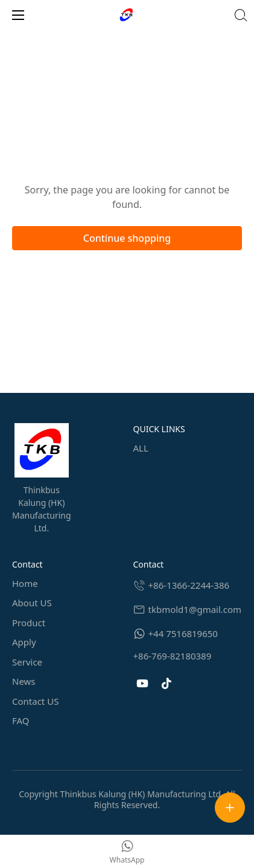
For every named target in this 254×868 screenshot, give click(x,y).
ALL (141, 448)
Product (29, 623)
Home (25, 583)
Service (27, 662)
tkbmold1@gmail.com (195, 609)
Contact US (35, 701)
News (24, 681)
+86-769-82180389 (173, 656)
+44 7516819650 (183, 633)
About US (32, 603)
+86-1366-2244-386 (189, 585)
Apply (24, 642)
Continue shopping (127, 238)
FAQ (21, 721)
